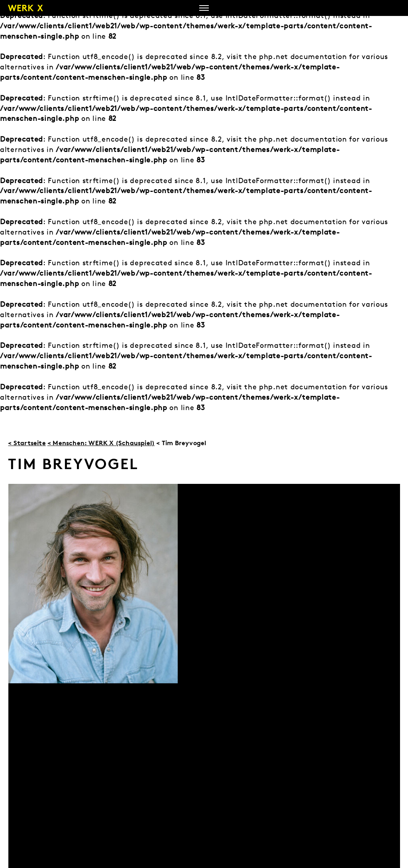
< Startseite (27, 443)
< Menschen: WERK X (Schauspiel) (101, 443)
